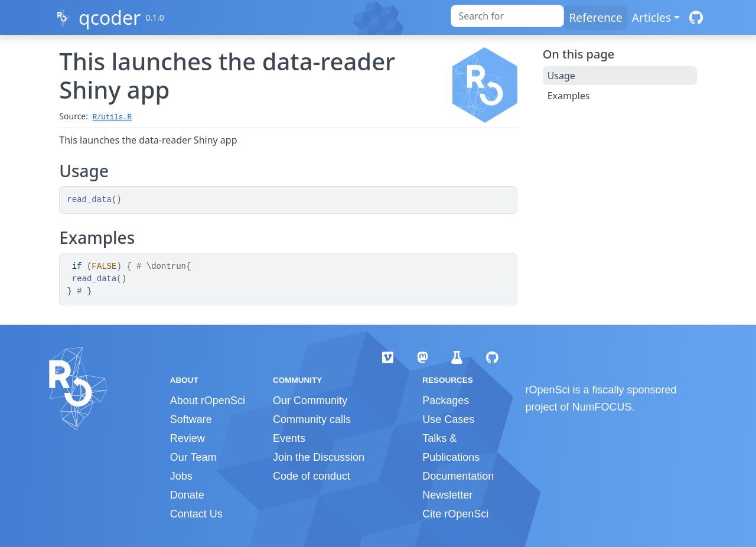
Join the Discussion (319, 457)
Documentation (458, 476)
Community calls (312, 419)
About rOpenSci (208, 401)
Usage (561, 76)
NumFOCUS (602, 407)
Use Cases (448, 419)
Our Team (193, 457)
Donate (187, 495)
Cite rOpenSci (455, 514)
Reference (595, 17)
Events (289, 438)
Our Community (310, 401)
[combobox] (507, 16)
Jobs (181, 476)
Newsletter (447, 495)
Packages (446, 401)
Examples (569, 96)
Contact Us (196, 514)
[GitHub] (696, 17)
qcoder (110, 17)
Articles (651, 17)
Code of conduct (312, 476)
